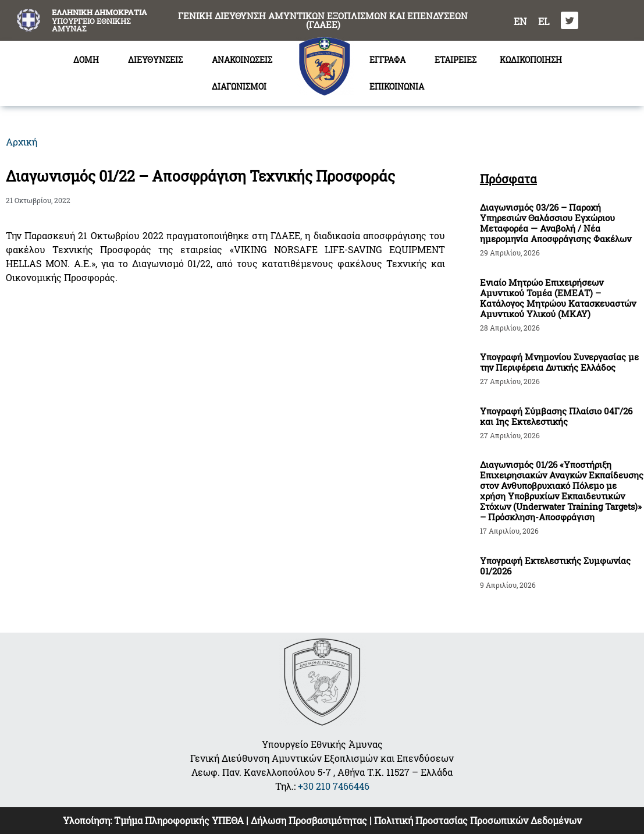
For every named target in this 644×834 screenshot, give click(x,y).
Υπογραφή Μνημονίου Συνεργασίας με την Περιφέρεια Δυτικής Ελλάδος (559, 362)
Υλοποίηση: (88, 820)
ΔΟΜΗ (89, 60)
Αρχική (22, 142)
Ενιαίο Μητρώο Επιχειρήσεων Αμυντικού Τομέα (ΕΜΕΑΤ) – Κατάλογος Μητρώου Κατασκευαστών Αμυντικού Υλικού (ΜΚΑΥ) (558, 298)
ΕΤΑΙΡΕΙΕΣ (456, 60)
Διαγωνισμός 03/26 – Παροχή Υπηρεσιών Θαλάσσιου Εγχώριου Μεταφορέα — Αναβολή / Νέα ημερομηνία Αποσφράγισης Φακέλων (556, 223)
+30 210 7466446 (334, 786)
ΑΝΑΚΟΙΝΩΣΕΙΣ (242, 60)
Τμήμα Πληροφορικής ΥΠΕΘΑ (179, 820)
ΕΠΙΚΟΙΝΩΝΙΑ (397, 86)
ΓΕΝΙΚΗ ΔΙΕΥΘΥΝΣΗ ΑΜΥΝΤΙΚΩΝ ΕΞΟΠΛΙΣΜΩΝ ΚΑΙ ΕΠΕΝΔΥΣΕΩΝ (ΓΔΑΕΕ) (323, 20)
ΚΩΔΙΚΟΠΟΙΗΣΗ (531, 60)
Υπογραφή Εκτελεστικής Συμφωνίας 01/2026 (555, 566)
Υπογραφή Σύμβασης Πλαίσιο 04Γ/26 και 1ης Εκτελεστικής (556, 416)
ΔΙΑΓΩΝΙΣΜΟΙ (242, 87)
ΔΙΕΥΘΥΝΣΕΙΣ (158, 60)
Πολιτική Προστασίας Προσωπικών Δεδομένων (478, 820)
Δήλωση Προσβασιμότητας (309, 820)
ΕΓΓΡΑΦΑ (390, 60)
